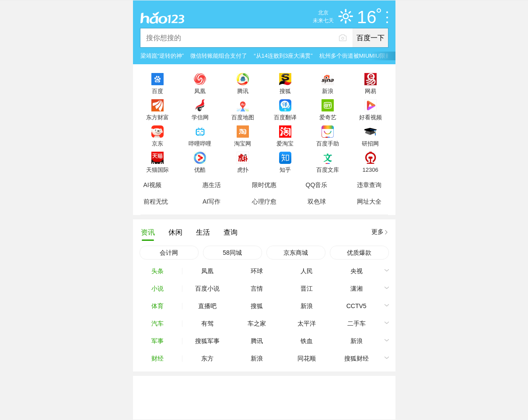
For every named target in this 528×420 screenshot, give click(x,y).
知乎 (285, 170)
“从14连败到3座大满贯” (283, 56)
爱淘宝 (285, 143)
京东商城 (296, 253)
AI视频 (152, 185)
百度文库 (328, 170)
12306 (370, 170)
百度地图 (243, 117)
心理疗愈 (264, 201)
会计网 (169, 253)
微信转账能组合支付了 (219, 56)
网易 (371, 91)
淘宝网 (243, 143)
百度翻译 (285, 117)
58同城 (232, 253)
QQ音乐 (317, 185)
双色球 (317, 201)
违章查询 (369, 185)
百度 (157, 91)
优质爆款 (359, 253)
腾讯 (243, 91)
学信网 (200, 117)
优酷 (200, 170)
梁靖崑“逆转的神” (162, 56)
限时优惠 (264, 185)
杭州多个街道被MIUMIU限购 (355, 56)
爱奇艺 (328, 117)
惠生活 (212, 185)
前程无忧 (156, 201)
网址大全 (369, 201)
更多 (378, 232)
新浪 (328, 91)
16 (369, 17)
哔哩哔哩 (200, 143)
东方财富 (157, 117)
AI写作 (212, 201)
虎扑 (243, 170)
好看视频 (371, 117)
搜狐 (285, 91)
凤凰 (200, 91)
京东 (157, 143)
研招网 (370, 143)
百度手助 (328, 143)
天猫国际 (157, 170)
